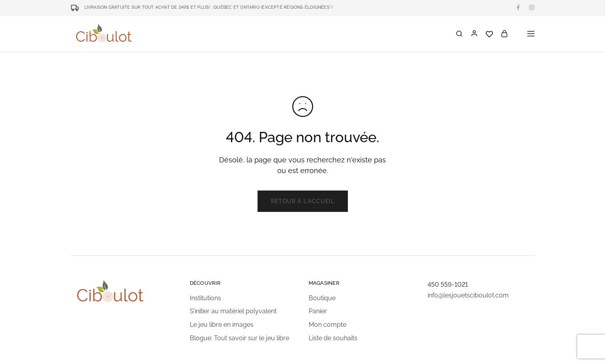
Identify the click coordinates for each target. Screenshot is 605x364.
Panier (318, 311)
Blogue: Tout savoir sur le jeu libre (240, 338)
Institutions (205, 298)
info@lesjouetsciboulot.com (468, 295)
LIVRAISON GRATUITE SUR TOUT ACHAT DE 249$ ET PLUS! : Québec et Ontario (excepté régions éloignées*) (209, 7)
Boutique (322, 298)
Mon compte (327, 325)
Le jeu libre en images (222, 325)
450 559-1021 (448, 285)
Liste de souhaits (333, 338)
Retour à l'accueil (303, 201)
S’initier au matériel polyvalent (233, 311)
